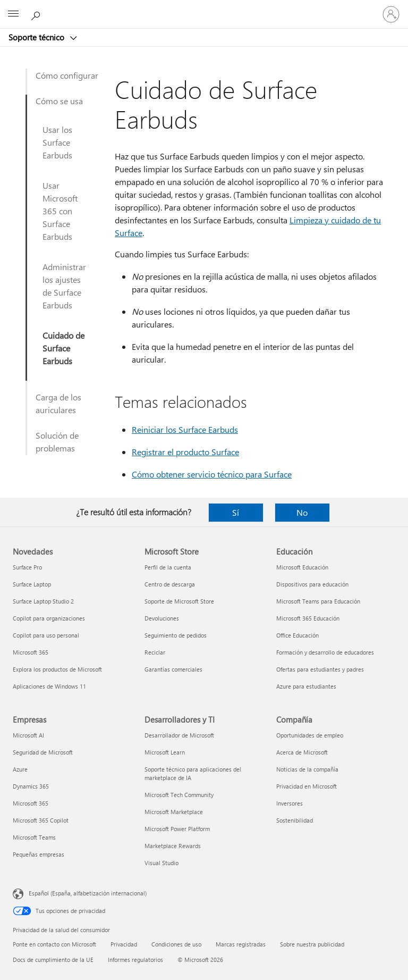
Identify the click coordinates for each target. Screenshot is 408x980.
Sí (236, 512)
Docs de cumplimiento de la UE (53, 960)
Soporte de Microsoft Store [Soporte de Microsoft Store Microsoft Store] (179, 601)
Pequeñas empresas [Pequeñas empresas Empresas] (39, 854)
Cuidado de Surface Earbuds (63, 348)
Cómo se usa (59, 101)
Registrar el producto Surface (185, 452)
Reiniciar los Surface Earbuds (185, 429)
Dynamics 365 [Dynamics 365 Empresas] (31, 786)
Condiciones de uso (176, 944)
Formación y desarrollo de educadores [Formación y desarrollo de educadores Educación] (325, 652)
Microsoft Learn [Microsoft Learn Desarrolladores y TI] (165, 752)
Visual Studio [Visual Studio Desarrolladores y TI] (161, 863)
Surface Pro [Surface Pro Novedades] (27, 567)
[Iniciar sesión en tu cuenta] (391, 14)
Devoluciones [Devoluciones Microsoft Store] (162, 618)
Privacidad (124, 944)
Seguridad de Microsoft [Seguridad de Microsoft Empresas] (43, 752)
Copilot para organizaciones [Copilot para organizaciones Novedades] (49, 618)
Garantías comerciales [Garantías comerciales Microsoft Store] (173, 669)
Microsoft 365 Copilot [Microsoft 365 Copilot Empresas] (41, 820)
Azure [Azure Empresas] (20, 769)
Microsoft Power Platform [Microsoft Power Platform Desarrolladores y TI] (177, 829)
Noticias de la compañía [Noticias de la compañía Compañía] (307, 769)
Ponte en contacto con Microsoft (54, 944)
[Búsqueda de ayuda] (37, 14)
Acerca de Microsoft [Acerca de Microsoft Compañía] (302, 752)
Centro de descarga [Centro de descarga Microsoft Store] (170, 584)
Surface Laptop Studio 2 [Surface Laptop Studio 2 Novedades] (43, 601)
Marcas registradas (241, 944)
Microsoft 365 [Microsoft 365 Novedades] (31, 652)
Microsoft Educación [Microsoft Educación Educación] (302, 567)
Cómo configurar (67, 75)
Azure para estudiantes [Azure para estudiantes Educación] (306, 686)
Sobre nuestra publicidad (312, 944)
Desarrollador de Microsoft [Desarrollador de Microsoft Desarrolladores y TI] (179, 735)
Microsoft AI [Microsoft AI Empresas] (28, 735)
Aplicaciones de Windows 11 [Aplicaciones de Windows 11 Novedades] (49, 686)
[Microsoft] (203, 8)
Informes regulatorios (135, 960)
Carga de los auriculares (58, 403)
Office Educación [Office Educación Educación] (297, 635)
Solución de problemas (57, 442)
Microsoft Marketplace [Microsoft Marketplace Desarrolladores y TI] (174, 812)
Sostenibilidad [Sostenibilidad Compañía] (295, 820)
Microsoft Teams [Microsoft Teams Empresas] (34, 837)
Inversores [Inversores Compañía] (290, 803)
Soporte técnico (37, 37)
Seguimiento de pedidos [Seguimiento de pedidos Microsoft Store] (176, 635)
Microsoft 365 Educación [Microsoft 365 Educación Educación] (308, 618)
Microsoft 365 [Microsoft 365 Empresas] (31, 803)
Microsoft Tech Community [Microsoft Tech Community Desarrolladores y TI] (179, 795)
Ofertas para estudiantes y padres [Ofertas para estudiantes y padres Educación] (320, 669)
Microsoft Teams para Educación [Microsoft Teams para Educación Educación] (318, 601)
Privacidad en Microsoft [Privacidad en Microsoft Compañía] (307, 786)
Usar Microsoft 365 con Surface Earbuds (60, 211)
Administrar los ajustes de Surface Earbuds (64, 286)
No (302, 512)
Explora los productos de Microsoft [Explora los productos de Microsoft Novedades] (57, 669)
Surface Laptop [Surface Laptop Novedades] (32, 584)
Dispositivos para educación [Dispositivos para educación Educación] (312, 584)
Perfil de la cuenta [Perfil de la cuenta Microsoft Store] (168, 567)
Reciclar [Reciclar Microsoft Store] (155, 652)
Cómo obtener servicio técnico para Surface (212, 474)
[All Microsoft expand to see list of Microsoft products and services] (13, 14)
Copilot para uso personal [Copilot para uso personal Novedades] (46, 635)
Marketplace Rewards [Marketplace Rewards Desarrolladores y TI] (173, 846)
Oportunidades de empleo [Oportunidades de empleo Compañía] (310, 735)
